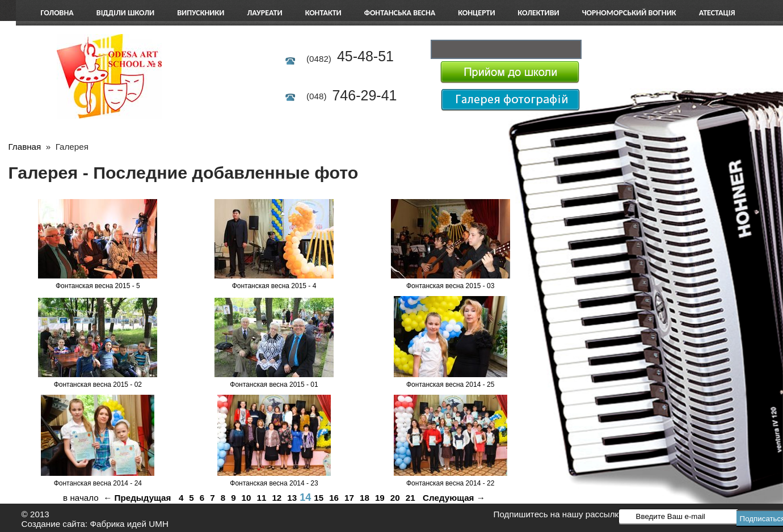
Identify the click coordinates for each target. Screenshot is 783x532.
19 (380, 498)
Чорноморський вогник (629, 13)
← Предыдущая (137, 498)
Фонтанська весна (400, 13)
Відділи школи (125, 13)
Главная (24, 147)
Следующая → (454, 498)
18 (365, 498)
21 (411, 498)
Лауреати (265, 13)
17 (349, 498)
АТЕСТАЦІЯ (717, 13)
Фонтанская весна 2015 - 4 (274, 286)
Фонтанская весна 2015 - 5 (98, 286)
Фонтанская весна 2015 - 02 (98, 385)
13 (292, 498)
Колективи (539, 13)
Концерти (476, 13)
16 (334, 498)
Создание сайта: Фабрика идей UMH (95, 524)
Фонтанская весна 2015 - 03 (450, 286)
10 (247, 498)
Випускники (201, 13)
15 (319, 498)
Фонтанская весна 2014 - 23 (274, 483)
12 (277, 498)
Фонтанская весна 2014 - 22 (450, 483)
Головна (57, 13)
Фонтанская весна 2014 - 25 (450, 385)
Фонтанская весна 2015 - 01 (274, 385)
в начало (81, 498)
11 (262, 498)
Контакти (323, 13)
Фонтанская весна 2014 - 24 (98, 483)
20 (395, 498)
